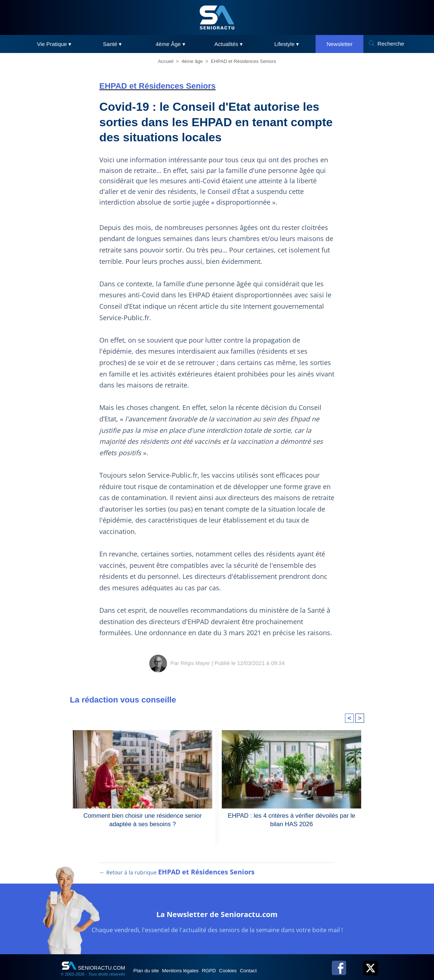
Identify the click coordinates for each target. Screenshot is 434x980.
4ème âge (192, 61)
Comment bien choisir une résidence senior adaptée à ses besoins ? (143, 819)
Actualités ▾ (229, 44)
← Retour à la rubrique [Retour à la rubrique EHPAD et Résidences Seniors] (177, 879)
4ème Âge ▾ (170, 44)
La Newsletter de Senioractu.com (217, 920)
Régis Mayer (195, 663)
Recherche (391, 44)
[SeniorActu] (217, 17)
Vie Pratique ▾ (54, 44)
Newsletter (340, 44)
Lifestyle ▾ (287, 44)
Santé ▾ (112, 44)
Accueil (166, 61)
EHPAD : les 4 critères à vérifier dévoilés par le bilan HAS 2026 (291, 819)
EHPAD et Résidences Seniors (243, 61)
